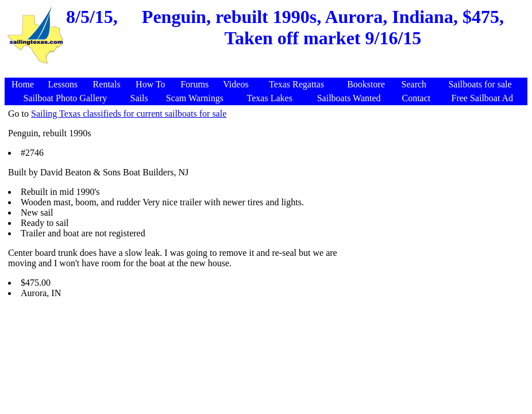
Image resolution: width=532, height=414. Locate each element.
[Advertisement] (268, 72)
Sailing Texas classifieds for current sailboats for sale (129, 114)
